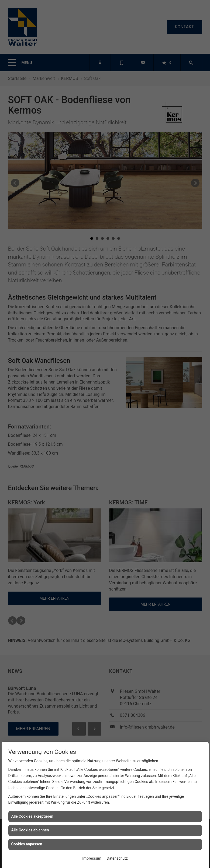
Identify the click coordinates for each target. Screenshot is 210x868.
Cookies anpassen (27, 844)
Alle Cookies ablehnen (30, 830)
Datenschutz (117, 858)
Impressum (92, 858)
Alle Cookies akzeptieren (32, 816)
